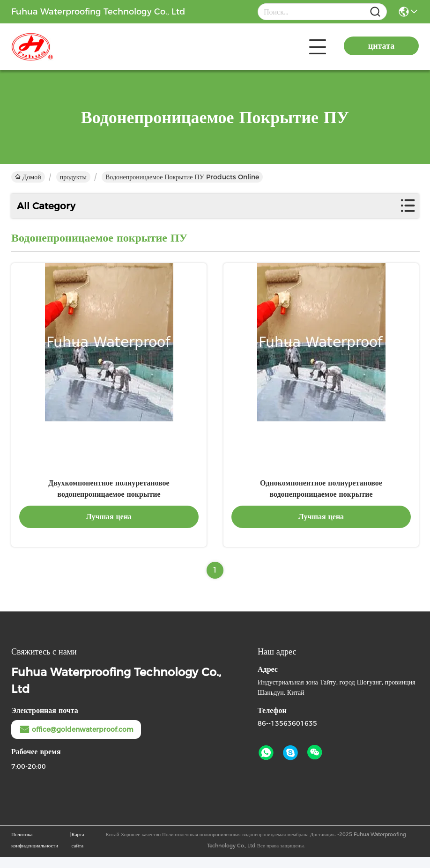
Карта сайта (78, 851)
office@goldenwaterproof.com (76, 741)
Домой (28, 177)
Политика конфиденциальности (35, 851)
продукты (73, 177)
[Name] (375, 12)
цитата (381, 46)
